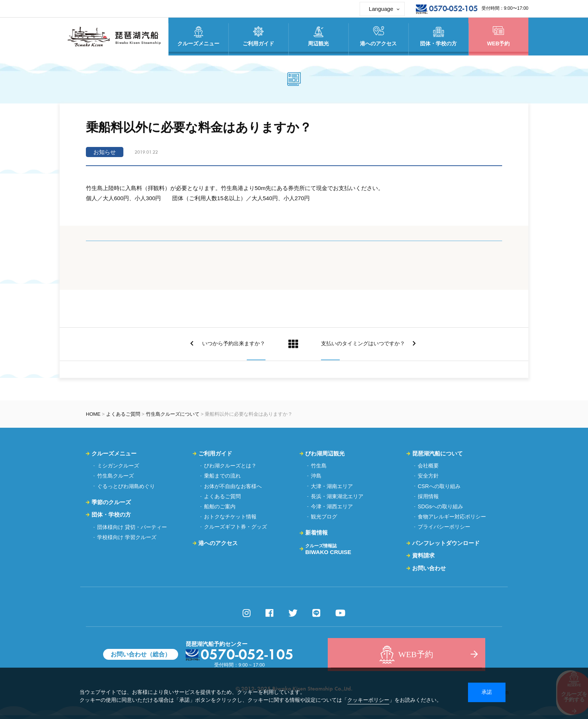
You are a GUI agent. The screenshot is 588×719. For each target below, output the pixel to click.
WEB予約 (498, 36)
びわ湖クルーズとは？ (230, 466)
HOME (93, 414)
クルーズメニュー (114, 453)
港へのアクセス (218, 543)
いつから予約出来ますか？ (225, 344)
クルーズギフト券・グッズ (235, 527)
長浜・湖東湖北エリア (337, 496)
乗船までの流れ (222, 476)
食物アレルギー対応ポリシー (452, 517)
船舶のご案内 (220, 506)
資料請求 (423, 555)
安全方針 (428, 476)
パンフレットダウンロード (446, 543)
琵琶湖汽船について (437, 453)
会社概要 (428, 466)
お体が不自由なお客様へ (233, 486)
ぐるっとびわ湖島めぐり (126, 486)
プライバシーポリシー (444, 527)
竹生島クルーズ (115, 476)
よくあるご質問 (123, 414)
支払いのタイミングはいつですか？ (371, 344)
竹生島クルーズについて (173, 414)
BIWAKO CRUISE (328, 549)
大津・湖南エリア (332, 486)
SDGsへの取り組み (440, 506)
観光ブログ (324, 517)
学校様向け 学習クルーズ (127, 537)
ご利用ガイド (215, 453)
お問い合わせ (429, 568)
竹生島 (319, 466)
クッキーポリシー (368, 700)
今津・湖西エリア (332, 506)
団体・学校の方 (111, 515)
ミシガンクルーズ (118, 466)
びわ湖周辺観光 (325, 453)
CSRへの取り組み (439, 486)
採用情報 (428, 496)
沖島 (316, 476)
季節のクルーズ (111, 502)
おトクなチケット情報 (230, 517)
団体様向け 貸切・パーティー (132, 527)
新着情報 (316, 533)
